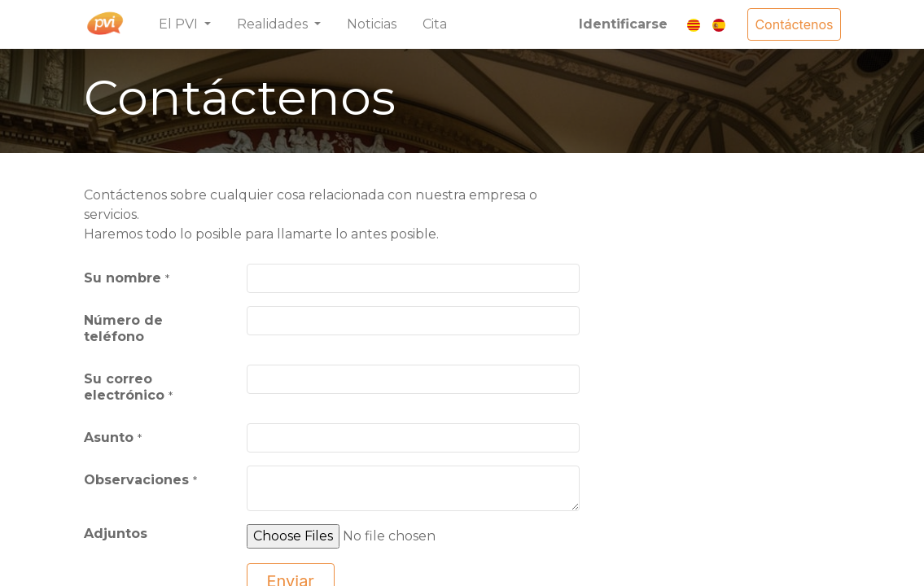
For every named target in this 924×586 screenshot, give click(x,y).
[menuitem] (372, 24)
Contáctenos (794, 24)
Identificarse (623, 24)
